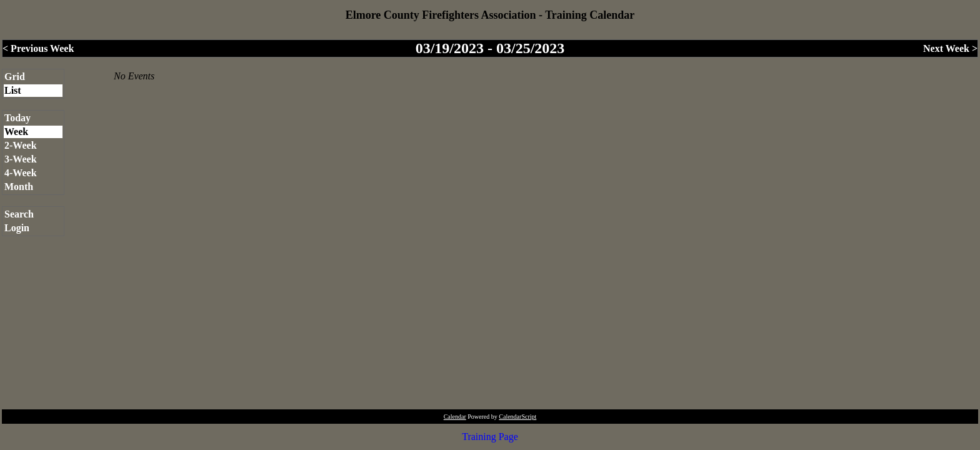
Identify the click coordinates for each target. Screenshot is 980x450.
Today (17, 118)
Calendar (455, 417)
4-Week (21, 173)
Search (19, 214)
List (13, 90)
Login (17, 228)
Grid (15, 77)
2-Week (21, 145)
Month (19, 187)
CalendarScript (517, 417)
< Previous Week (38, 48)
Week (16, 132)
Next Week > (950, 48)
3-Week (21, 159)
